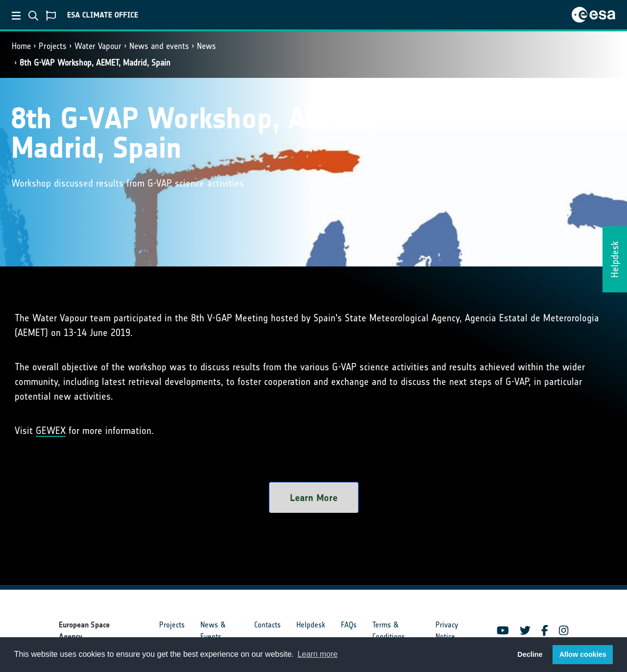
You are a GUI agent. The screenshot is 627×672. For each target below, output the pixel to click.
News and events (159, 46)
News (206, 46)
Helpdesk (311, 625)
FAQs (349, 625)
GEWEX (51, 431)
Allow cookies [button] (583, 654)
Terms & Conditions (389, 631)
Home (21, 46)
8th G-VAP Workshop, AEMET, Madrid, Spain (95, 63)
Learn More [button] (314, 498)
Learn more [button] (317, 654)
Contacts (267, 625)
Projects (53, 46)
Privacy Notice (447, 631)
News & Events (213, 631)
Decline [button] (530, 654)
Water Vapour (98, 46)
